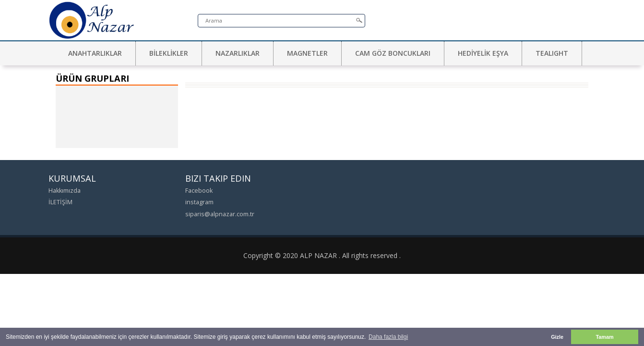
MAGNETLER (307, 53)
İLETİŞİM (60, 202)
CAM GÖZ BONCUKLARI (393, 53)
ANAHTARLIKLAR (95, 53)
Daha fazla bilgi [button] (388, 337)
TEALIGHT (552, 53)
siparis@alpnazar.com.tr (220, 214)
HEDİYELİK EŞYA (483, 53)
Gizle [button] (557, 337)
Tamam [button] (604, 337)
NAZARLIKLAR (238, 53)
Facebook (199, 191)
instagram (199, 202)
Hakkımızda (65, 191)
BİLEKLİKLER (169, 53)
